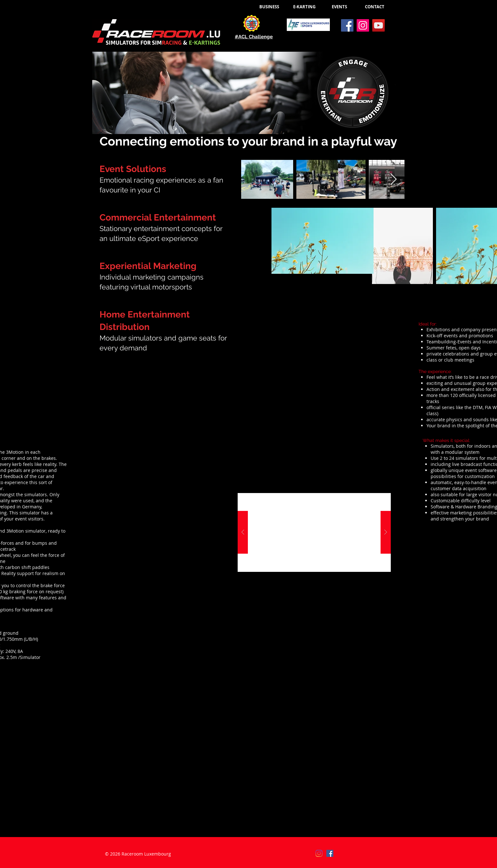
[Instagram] (363, 25)
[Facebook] (347, 25)
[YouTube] (378, 25)
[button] (323, 241)
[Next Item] (393, 180)
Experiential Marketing (148, 266)
